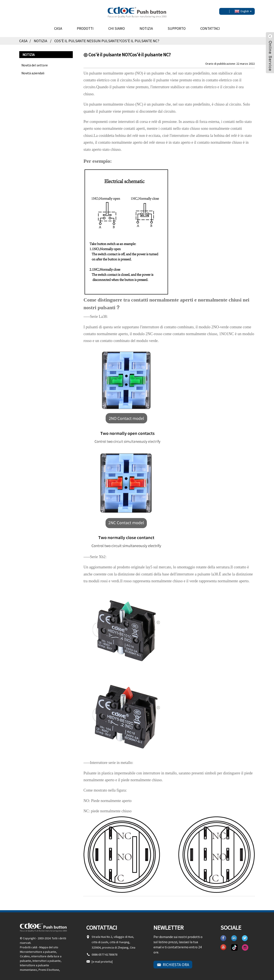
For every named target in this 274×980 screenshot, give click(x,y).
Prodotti (85, 26)
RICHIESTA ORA (176, 962)
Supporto (177, 26)
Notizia (146, 26)
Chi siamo (117, 26)
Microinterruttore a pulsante (38, 949)
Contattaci (210, 26)
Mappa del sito (49, 944)
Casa (58, 26)
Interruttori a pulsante (47, 958)
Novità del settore (35, 62)
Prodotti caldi (29, 944)
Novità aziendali (33, 70)
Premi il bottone (49, 967)
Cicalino (25, 953)
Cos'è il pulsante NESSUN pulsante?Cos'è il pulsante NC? (108, 38)
